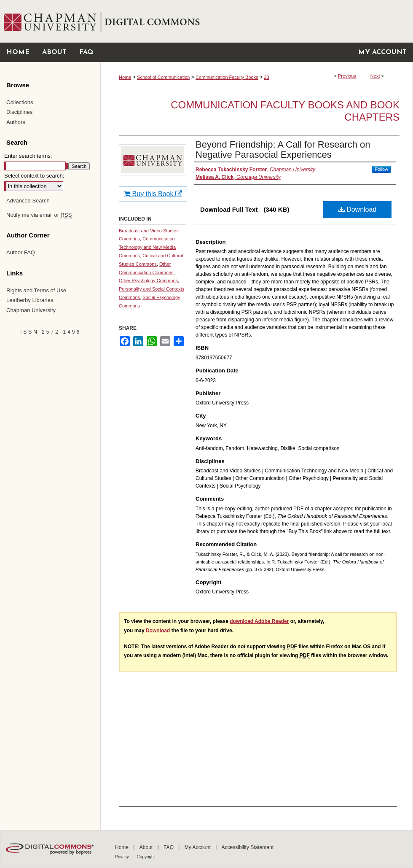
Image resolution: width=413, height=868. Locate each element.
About (147, 847)
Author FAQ (21, 252)
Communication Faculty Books (227, 77)
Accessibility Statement (248, 847)
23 (266, 77)
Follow (381, 169)
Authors (16, 122)
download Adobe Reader (259, 621)
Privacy (123, 857)
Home (125, 77)
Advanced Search (28, 201)
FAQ (169, 847)
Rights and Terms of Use (36, 290)
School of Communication (163, 77)
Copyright (146, 857)
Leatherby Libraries (30, 300)
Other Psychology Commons (148, 280)
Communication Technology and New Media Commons (147, 247)
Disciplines (19, 112)
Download (358, 209)
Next (375, 76)
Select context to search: (34, 176)
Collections (20, 102)
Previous (347, 76)
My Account (198, 847)
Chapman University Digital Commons (256, 21)
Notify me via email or (39, 215)
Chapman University (31, 310)
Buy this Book (153, 194)
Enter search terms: (28, 156)
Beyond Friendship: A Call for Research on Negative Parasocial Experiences (283, 150)
